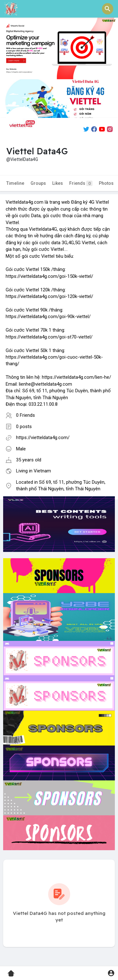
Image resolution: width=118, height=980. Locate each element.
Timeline (15, 183)
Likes (58, 183)
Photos (106, 183)
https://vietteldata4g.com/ (43, 438)
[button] (108, 9)
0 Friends (25, 415)
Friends (81, 183)
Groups (38, 183)
